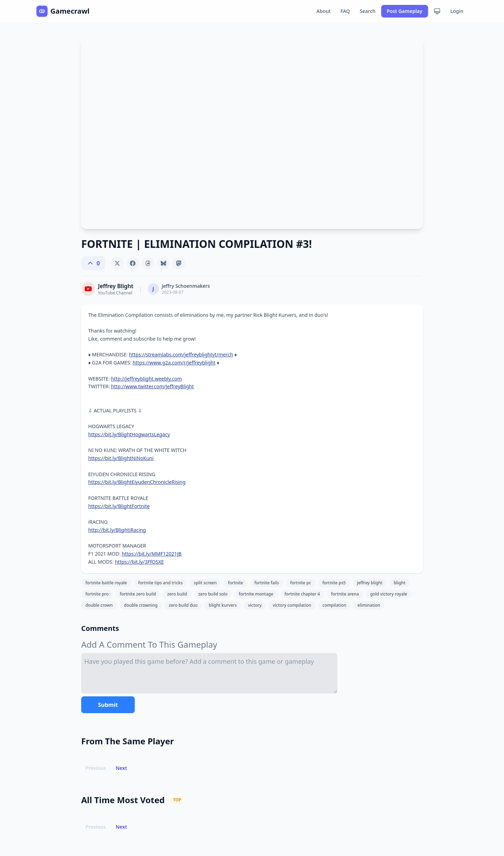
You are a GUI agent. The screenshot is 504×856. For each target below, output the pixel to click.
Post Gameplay (405, 11)
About (324, 11)
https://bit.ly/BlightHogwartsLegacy (129, 434)
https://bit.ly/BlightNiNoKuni (121, 458)
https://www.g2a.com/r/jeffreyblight (174, 363)
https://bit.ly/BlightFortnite (119, 506)
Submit (108, 705)
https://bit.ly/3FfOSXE (139, 562)
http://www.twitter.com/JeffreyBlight (152, 386)
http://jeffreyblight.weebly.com (146, 379)
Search (368, 11)
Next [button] (121, 768)
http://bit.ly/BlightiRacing (117, 530)
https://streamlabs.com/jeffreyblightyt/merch (181, 354)
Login (457, 11)
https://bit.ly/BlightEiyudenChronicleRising (137, 482)
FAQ (345, 11)
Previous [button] (96, 768)
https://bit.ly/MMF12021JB (152, 554)
